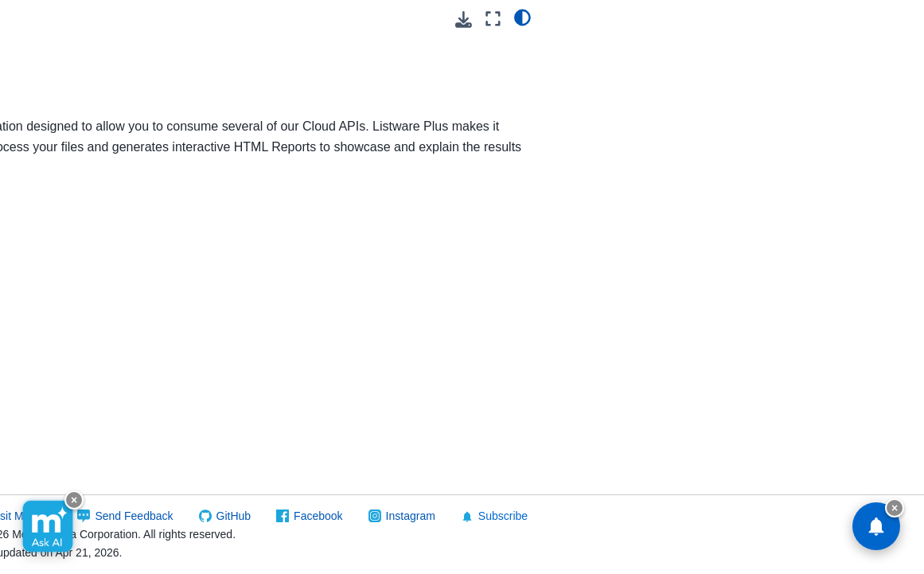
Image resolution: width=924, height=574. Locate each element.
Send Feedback (358, 516)
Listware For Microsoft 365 (90, 96)
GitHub (458, 516)
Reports (254, 379)
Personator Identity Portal (82, 455)
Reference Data (61, 560)
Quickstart (72, 206)
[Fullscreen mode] (867, 19)
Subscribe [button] (718, 516)
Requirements (273, 279)
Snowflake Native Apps (78, 500)
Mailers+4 (58, 256)
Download (260, 456)
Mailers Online (70, 282)
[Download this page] (838, 20)
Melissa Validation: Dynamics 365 (81, 361)
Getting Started (276, 330)
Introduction (266, 253)
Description (264, 305)
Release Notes (84, 181)
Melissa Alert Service (87, 396)
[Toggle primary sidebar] (212, 19)
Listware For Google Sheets (85, 51)
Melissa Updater (75, 421)
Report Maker (272, 404)
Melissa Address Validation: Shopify (80, 317)
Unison (51, 535)
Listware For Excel (80, 17)
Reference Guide (90, 232)
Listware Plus (70, 155)
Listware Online (73, 131)
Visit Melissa (245, 516)
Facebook (542, 516)
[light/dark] (897, 17)
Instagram (634, 516)
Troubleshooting (279, 431)
